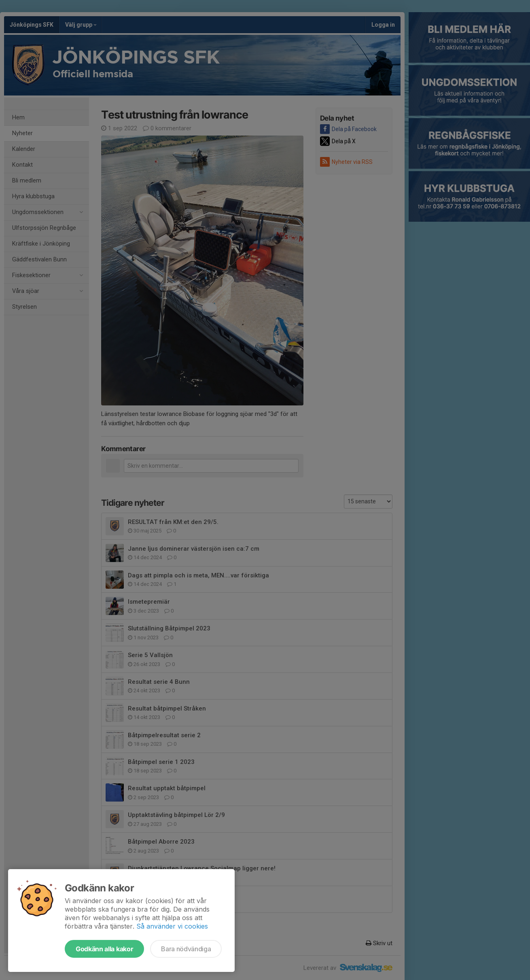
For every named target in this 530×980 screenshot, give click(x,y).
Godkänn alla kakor (104, 949)
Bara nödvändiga (186, 949)
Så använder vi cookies (172, 926)
